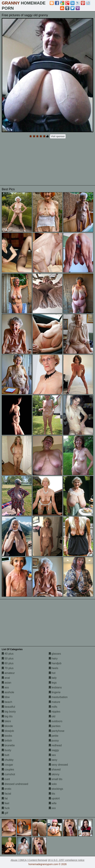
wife (53, 803)
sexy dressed (58, 765)
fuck (6, 808)
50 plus (8, 658)
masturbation (58, 697)
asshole (8, 692)
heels (54, 668)
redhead (55, 745)
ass (5, 687)
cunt (6, 779)
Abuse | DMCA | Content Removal (29, 860)
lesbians (55, 687)
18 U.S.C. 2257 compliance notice (66, 860)
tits (52, 794)
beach (7, 702)
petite (54, 736)
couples (8, 769)
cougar (7, 765)
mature (55, 702)
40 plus (8, 654)
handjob (55, 663)
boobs (7, 736)
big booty (9, 712)
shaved (55, 769)
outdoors (56, 721)
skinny (54, 774)
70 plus (8, 668)
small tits (56, 779)
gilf (5, 813)
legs (53, 683)
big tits (7, 716)
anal (6, 678)
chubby (8, 760)
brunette (8, 745)
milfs (53, 707)
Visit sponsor (58, 136)
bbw (6, 697)
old (52, 716)
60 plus (8, 663)
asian (6, 683)
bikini (6, 721)
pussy (54, 741)
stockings (56, 789)
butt (5, 755)
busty (6, 750)
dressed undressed (15, 784)
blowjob (8, 731)
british (7, 741)
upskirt (54, 798)
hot (52, 673)
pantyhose (57, 731)
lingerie (55, 692)
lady (53, 678)
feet (5, 803)
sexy (53, 760)
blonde (7, 726)
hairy (53, 658)
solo (53, 784)
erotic (7, 789)
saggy (54, 750)
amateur (8, 673)
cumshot (8, 774)
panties (55, 726)
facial (6, 794)
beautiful (8, 707)
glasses (55, 654)
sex (52, 755)
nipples (55, 712)
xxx (52, 808)
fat (5, 798)
